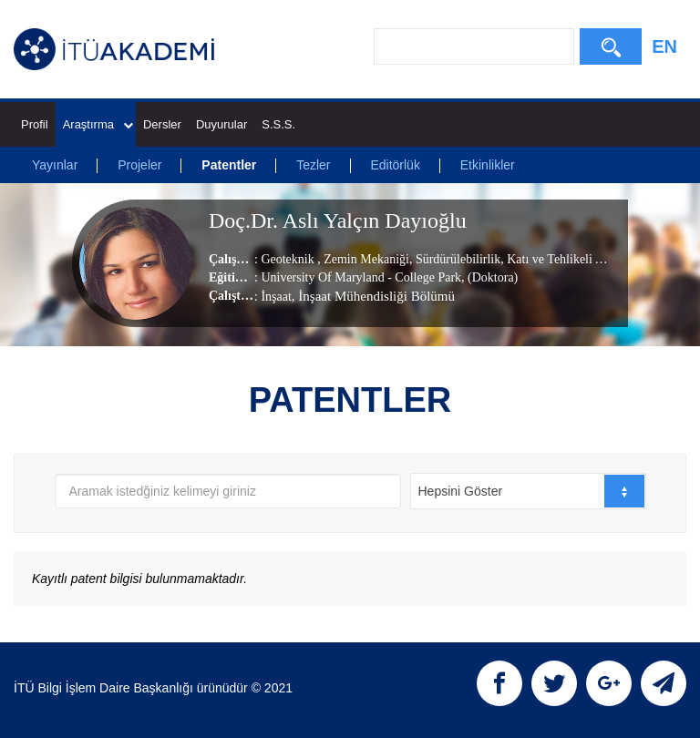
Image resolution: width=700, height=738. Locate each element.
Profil (35, 124)
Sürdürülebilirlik (456, 259)
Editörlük (395, 165)
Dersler (162, 124)
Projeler (139, 165)
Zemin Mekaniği (365, 259)
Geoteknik (289, 259)
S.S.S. (278, 124)
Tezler (313, 165)
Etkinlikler (488, 165)
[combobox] (528, 491)
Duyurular (221, 124)
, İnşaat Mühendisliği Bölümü (373, 296)
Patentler (229, 165)
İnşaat (276, 297)
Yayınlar (55, 165)
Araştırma (98, 124)
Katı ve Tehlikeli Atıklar (568, 259)
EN (664, 46)
